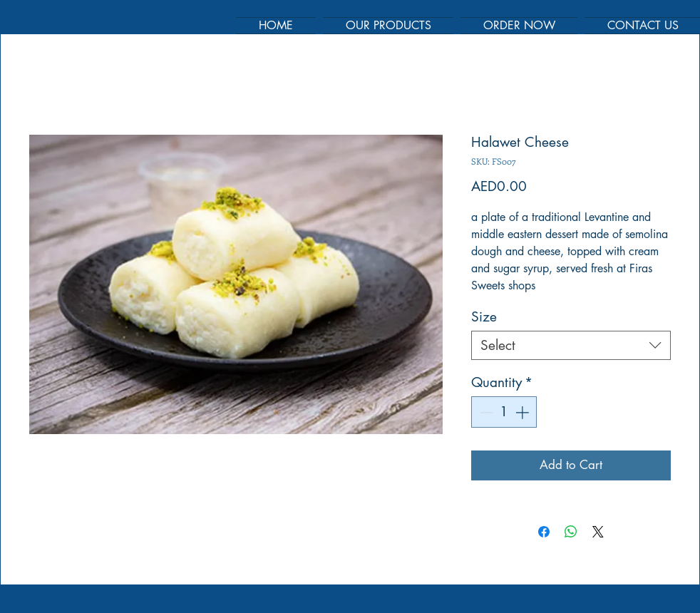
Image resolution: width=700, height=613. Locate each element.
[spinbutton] (504, 412)
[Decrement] (485, 412)
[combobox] (571, 345)
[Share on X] (598, 532)
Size (484, 317)
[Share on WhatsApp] (571, 532)
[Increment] (524, 412)
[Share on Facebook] (544, 532)
